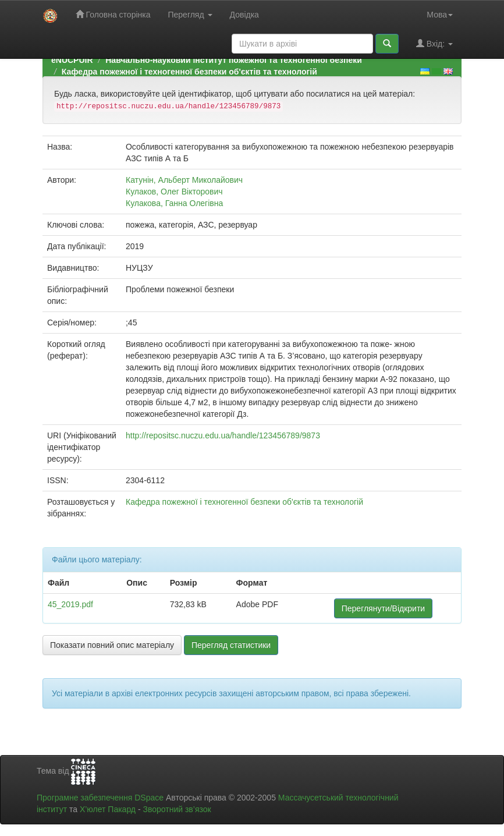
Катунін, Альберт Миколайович (184, 180)
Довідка (244, 15)
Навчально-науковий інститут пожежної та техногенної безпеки (234, 60)
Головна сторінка (113, 14)
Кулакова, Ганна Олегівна (174, 203)
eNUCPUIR (72, 60)
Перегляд (190, 15)
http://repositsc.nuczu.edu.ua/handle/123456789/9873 (223, 435)
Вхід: (434, 43)
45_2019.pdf (70, 604)
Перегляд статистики (231, 645)
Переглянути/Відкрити (383, 608)
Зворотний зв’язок (177, 809)
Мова (440, 15)
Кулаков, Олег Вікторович (174, 192)
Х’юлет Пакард (108, 809)
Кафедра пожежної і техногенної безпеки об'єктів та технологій (189, 72)
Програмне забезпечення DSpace (100, 798)
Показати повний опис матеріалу (112, 645)
